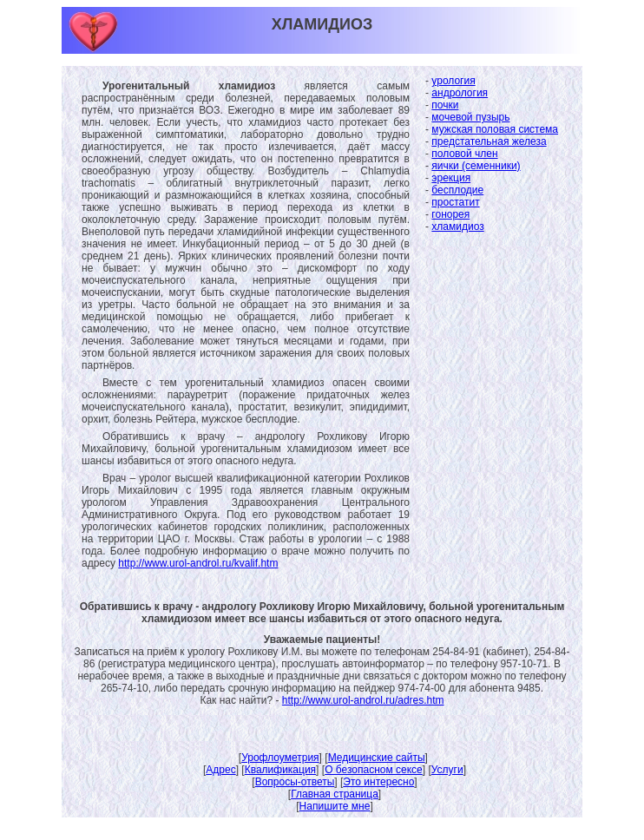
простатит (455, 202)
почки (445, 105)
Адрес (220, 770)
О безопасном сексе (374, 770)
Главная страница (335, 794)
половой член (464, 154)
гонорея (450, 214)
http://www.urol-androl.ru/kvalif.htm (198, 563)
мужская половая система (495, 129)
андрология (460, 93)
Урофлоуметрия (280, 758)
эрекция (451, 178)
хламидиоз (457, 226)
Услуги (447, 770)
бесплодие (457, 190)
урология (453, 81)
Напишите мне (335, 806)
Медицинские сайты (377, 758)
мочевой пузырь (470, 117)
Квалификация (280, 770)
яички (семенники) (476, 166)
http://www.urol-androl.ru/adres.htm (363, 700)
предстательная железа (489, 141)
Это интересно (378, 782)
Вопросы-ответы (295, 782)
